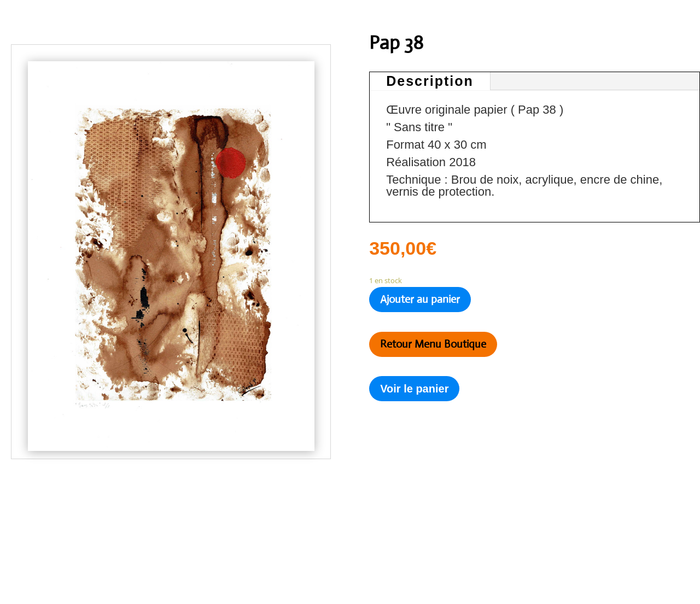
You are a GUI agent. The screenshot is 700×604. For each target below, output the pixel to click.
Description (430, 81)
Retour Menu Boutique (433, 344)
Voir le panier (414, 389)
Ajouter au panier (420, 299)
